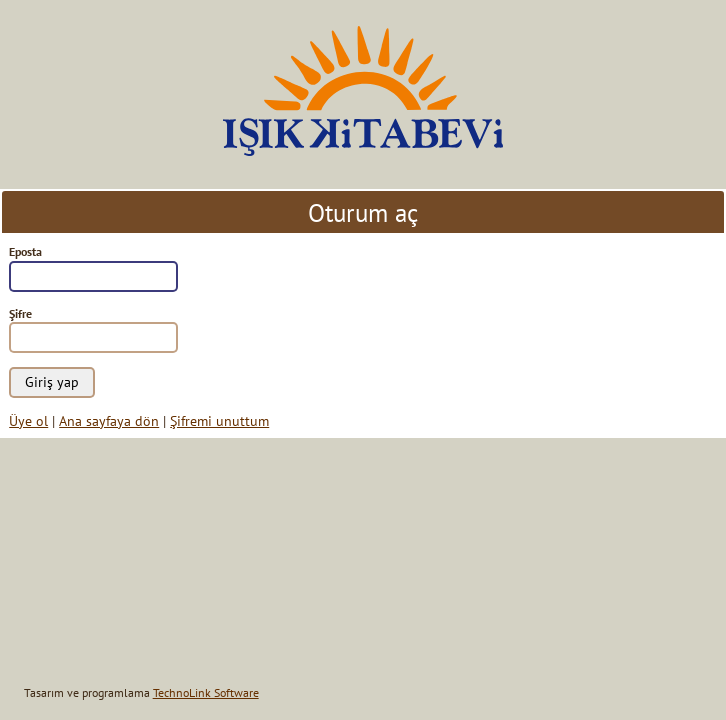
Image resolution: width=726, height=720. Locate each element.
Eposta (25, 251)
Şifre (20, 313)
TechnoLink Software (206, 692)
